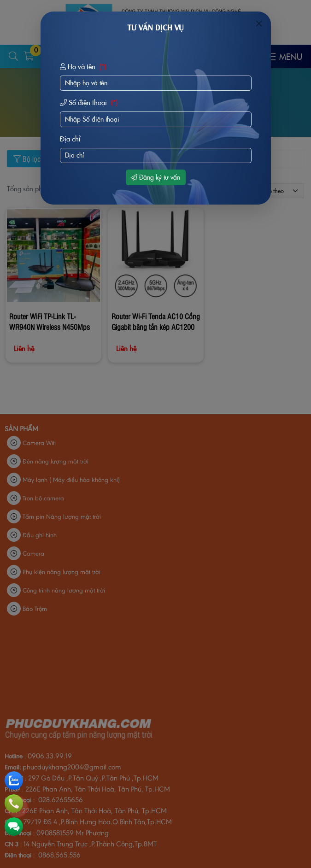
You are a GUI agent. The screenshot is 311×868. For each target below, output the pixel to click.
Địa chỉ (70, 139)
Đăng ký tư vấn (155, 177)
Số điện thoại (90, 103)
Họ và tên (84, 67)
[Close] (259, 23)
